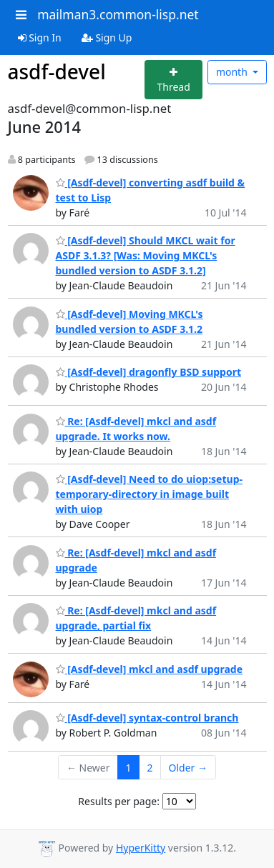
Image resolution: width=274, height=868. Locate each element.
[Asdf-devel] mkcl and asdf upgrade (150, 669)
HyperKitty (141, 848)
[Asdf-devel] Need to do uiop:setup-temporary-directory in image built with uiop (149, 494)
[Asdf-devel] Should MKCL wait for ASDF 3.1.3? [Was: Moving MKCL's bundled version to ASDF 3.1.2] (146, 255)
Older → (188, 768)
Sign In (40, 38)
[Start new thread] (173, 80)
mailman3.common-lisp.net (118, 14)
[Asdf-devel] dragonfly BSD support (149, 372)
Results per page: (119, 801)
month (233, 72)
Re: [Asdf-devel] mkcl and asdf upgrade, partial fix (136, 618)
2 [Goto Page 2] (150, 768)
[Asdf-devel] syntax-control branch (147, 718)
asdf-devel (57, 71)
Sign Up (107, 38)
